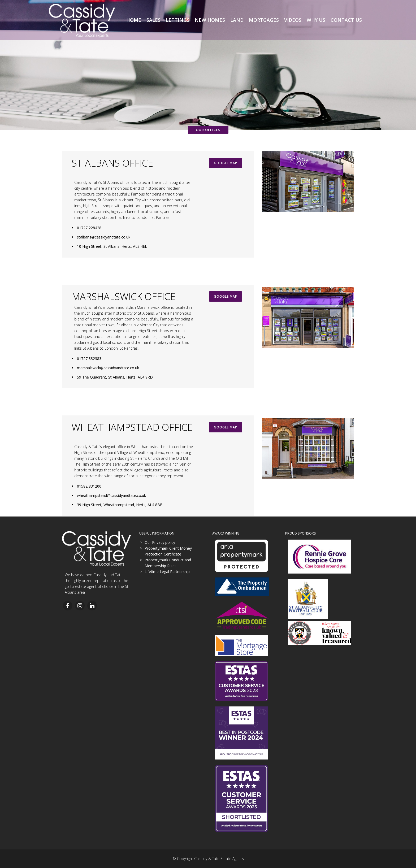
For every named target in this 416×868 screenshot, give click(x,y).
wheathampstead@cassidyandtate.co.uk (111, 495)
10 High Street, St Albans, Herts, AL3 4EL (112, 246)
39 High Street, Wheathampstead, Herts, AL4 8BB (120, 505)
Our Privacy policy (160, 542)
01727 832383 (89, 359)
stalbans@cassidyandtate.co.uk (104, 237)
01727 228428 (89, 228)
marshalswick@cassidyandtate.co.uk (108, 368)
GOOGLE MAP (226, 163)
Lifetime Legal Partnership (167, 572)
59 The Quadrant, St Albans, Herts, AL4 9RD (115, 377)
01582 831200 (89, 486)
